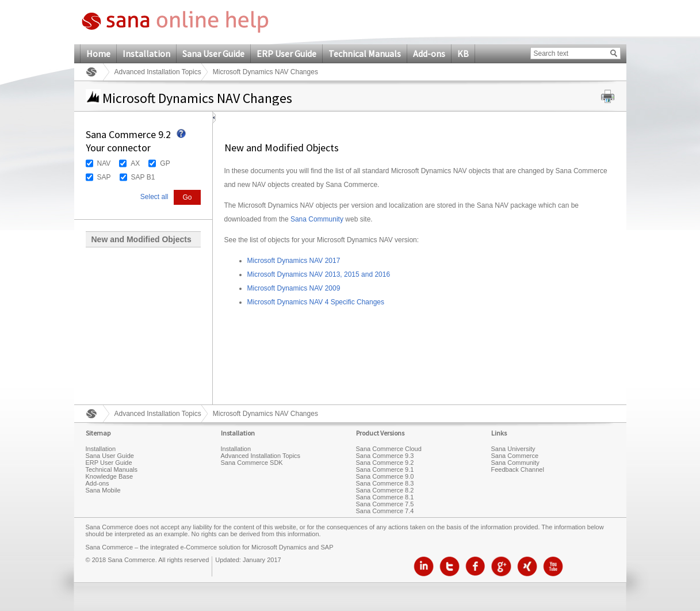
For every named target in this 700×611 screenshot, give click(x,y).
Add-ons (429, 54)
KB (463, 54)
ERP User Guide (286, 54)
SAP (104, 177)
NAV (104, 163)
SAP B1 (143, 177)
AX (135, 163)
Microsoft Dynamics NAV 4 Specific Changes (316, 302)
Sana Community (317, 219)
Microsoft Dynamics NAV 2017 (294, 261)
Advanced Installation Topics (158, 72)
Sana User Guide (213, 54)
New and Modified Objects (141, 239)
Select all (154, 197)
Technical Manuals (365, 54)
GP (165, 163)
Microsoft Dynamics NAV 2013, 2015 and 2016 (319, 274)
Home (98, 54)
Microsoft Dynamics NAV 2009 (294, 288)
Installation (146, 54)
